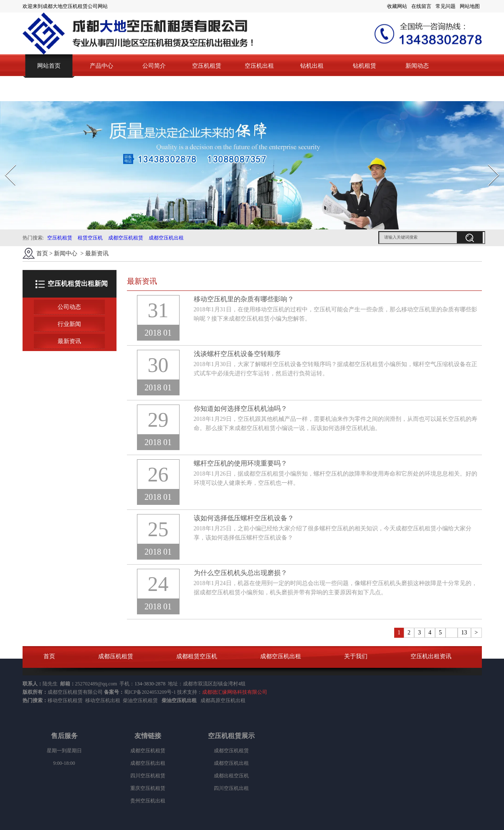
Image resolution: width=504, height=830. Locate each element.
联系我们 (49, 89)
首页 (42, 253)
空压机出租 (259, 66)
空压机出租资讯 (431, 656)
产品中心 (101, 66)
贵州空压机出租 (148, 801)
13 (464, 633)
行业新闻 (69, 324)
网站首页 (49, 66)
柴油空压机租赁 (140, 700)
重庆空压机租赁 (148, 788)
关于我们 (356, 656)
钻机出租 (312, 66)
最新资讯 (69, 341)
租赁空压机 (90, 238)
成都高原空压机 (218, 700)
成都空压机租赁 (126, 238)
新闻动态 (417, 66)
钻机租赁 (365, 66)
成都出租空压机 (231, 776)
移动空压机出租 (103, 700)
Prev (5, 162)
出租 (241, 700)
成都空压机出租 (166, 238)
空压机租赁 (207, 66)
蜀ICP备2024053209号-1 (150, 692)
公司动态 (69, 307)
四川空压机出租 (231, 788)
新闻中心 (66, 253)
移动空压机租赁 (65, 700)
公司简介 (154, 66)
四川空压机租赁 (148, 776)
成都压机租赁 (116, 656)
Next (489, 162)
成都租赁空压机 (197, 656)
